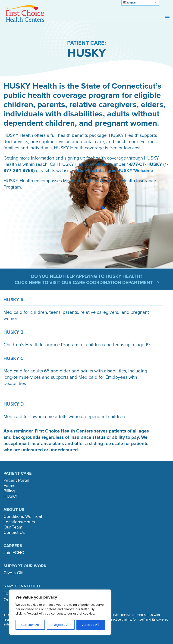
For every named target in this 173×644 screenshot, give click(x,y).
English (129, 3)
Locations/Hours (19, 522)
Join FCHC (14, 553)
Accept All (91, 625)
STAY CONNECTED (22, 586)
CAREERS (13, 546)
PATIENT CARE (18, 473)
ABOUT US (14, 509)
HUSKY (11, 496)
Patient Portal (16, 480)
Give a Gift (14, 573)
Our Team (13, 527)
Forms (9, 485)
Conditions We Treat (23, 516)
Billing (9, 491)
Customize (30, 625)
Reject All (61, 625)
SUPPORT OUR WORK (25, 566)
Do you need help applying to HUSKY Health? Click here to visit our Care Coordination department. (85, 279)
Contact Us (14, 532)
